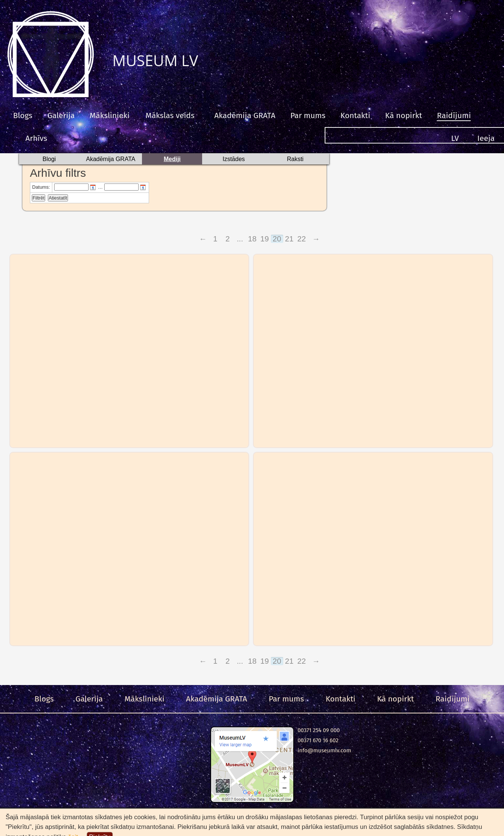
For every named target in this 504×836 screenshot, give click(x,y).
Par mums (308, 115)
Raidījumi (454, 115)
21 (289, 239)
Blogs (23, 115)
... (240, 239)
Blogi (49, 159)
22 (302, 239)
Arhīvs (36, 138)
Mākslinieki (110, 115)
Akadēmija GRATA (245, 115)
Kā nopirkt (404, 115)
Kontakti (355, 115)
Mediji (172, 159)
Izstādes (234, 159)
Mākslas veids (170, 115)
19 (265, 239)
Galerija (61, 115)
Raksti (295, 159)
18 (252, 239)
